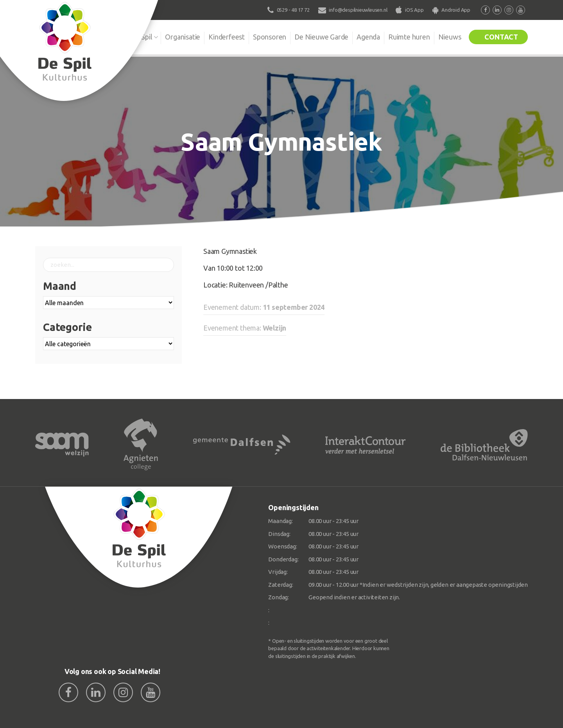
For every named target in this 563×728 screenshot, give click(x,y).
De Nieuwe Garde (321, 37)
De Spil (142, 37)
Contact (501, 37)
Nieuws (450, 37)
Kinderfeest (227, 37)
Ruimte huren (409, 37)
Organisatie (183, 37)
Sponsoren (270, 37)
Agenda (368, 37)
